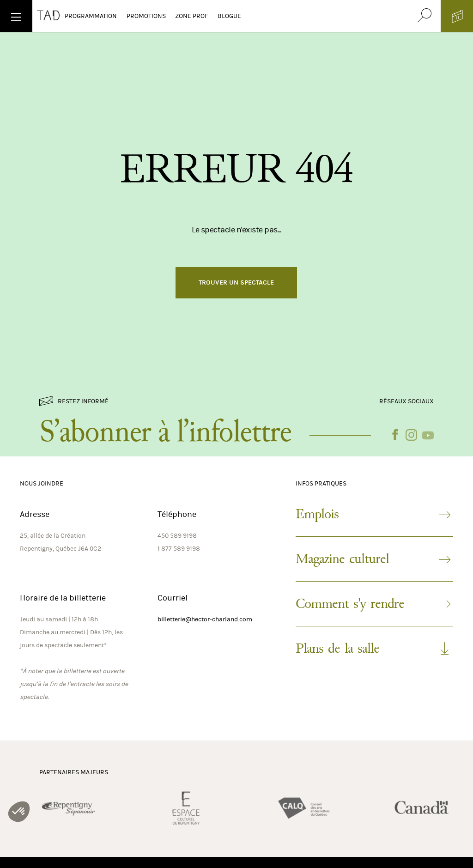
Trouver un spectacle (236, 282)
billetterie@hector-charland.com (205, 619)
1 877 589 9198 (179, 549)
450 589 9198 (177, 536)
